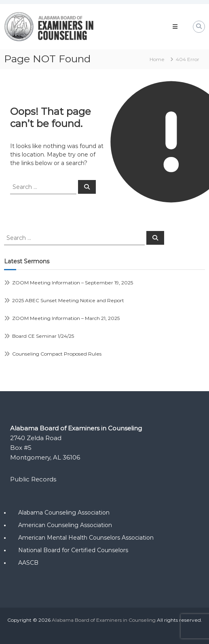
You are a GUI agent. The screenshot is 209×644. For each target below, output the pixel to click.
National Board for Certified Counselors (73, 550)
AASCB (28, 563)
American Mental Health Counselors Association (86, 538)
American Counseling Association (65, 525)
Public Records (33, 479)
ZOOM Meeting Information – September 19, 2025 (73, 283)
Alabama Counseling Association (64, 513)
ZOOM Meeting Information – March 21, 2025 (66, 318)
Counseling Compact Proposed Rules (57, 354)
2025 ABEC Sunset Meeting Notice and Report (68, 300)
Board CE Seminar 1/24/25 (43, 336)
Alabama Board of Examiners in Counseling (104, 620)
